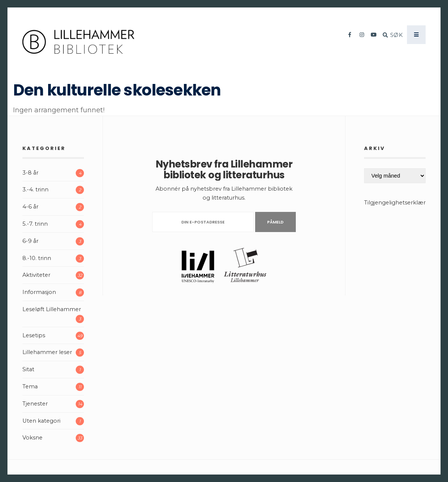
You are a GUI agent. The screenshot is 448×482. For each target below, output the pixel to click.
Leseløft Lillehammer (52, 309)
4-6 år (30, 207)
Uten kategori (41, 421)
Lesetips (34, 335)
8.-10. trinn (37, 258)
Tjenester (35, 404)
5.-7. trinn (35, 224)
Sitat (28, 369)
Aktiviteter (36, 275)
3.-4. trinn (35, 190)
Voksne (32, 438)
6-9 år (30, 241)
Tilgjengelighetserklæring (399, 203)
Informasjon (39, 292)
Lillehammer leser (47, 352)
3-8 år (30, 173)
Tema (30, 386)
